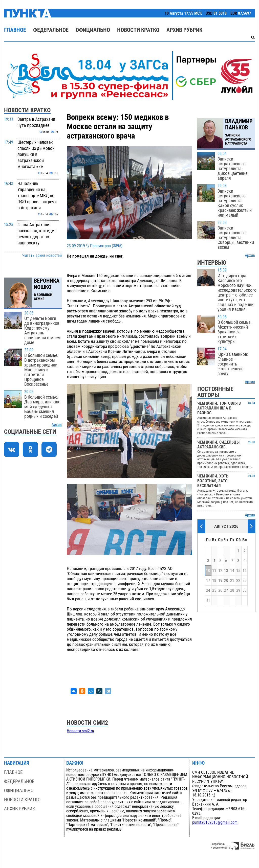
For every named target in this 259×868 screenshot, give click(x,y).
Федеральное (51, 30)
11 (214, 571)
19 (220, 581)
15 (238, 571)
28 (232, 590)
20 (226, 581)
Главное (15, 30)
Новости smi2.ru (80, 731)
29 (238, 590)
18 (214, 581)
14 (232, 571)
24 (208, 590)
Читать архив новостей (42, 256)
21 (232, 581)
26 (220, 590)
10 (208, 571)
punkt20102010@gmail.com (215, 823)
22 (238, 581)
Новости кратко (138, 30)
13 (226, 571)
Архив (57, 425)
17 (208, 581)
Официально (93, 30)
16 (245, 571)
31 (208, 600)
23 (245, 581)
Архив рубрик (184, 30)
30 (245, 590)
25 (214, 590)
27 (226, 590)
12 (220, 571)
